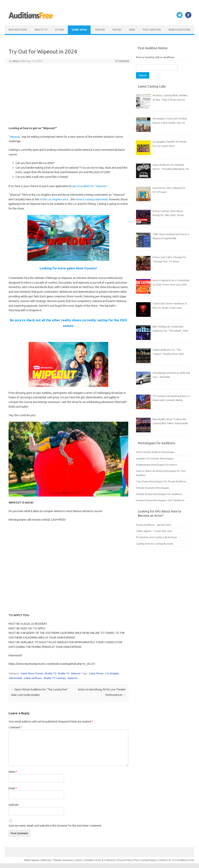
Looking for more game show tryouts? (68, 268)
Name (13, 772)
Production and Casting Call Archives (157, 537)
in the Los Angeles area (54, 199)
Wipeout (76, 673)
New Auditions (18, 30)
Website (14, 805)
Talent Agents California (37, 860)
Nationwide (15, 678)
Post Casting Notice (145, 860)
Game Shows (96, 673)
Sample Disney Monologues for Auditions (159, 494)
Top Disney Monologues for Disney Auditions (161, 481)
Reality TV (41, 30)
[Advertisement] (69, 95)
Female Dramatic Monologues (153, 488)
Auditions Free (186, 860)
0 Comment (122, 61)
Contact (163, 860)
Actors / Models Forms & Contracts (95, 860)
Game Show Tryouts (32, 673)
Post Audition (152, 30)
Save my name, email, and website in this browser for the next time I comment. (55, 826)
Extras (60, 30)
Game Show (79, 30)
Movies (117, 30)
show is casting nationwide (92, 199)
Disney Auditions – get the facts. (154, 525)
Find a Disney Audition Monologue (155, 452)
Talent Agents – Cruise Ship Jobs (154, 531)
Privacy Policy (125, 860)
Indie (132, 30)
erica (16, 61)
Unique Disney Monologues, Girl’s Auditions (160, 500)
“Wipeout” (15, 137)
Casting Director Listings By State (155, 544)
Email (13, 788)
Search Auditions (179, 30)
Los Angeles (112, 673)
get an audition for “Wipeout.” (90, 186)
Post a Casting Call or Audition (155, 57)
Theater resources (63, 860)
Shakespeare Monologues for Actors (157, 465)
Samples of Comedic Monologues (155, 458)
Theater (100, 30)
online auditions (33, 678)
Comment (15, 727)
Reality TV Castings (55, 678)
